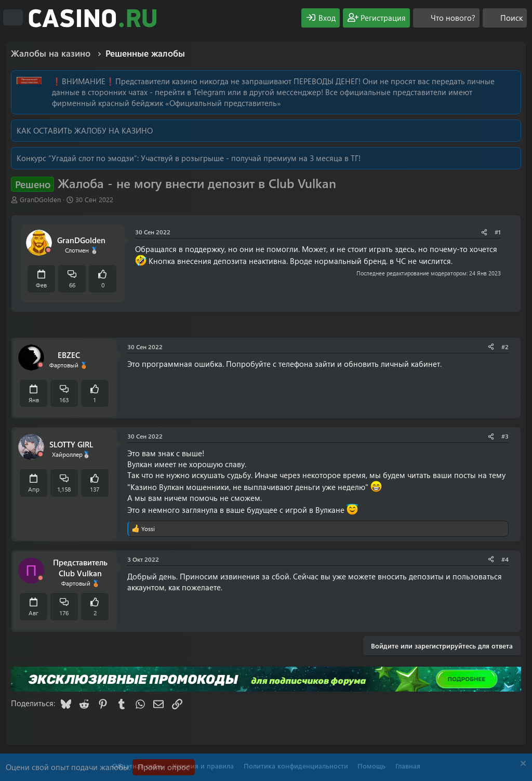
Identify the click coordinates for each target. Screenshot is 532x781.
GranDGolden (40, 199)
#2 (505, 347)
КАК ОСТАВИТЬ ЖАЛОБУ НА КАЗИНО (85, 130)
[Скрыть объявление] (522, 765)
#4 (505, 559)
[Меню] (13, 18)
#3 (505, 436)
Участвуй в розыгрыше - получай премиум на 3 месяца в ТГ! (251, 158)
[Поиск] (505, 18)
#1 (498, 232)
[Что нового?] (446, 18)
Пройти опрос (164, 767)
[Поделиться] (484, 232)
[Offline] (48, 250)
